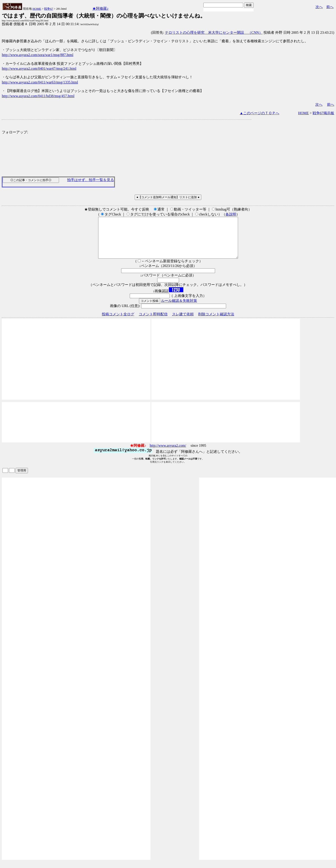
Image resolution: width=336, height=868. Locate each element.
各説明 (231, 214)
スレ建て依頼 (183, 322)
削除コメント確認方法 (216, 322)
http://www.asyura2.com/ (168, 454)
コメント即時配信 (153, 322)
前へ (330, 7)
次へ (319, 7)
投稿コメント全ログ (118, 322)
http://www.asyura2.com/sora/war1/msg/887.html (38, 55)
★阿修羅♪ (100, 8)
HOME (37, 9)
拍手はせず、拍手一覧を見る (91, 180)
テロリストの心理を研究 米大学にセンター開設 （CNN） (214, 33)
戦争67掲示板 (323, 113)
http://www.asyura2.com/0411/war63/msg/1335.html (40, 82)
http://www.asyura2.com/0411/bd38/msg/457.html (38, 96)
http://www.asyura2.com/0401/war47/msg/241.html (39, 68)
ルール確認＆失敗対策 (179, 309)
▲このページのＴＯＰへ (259, 113)
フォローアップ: (15, 132)
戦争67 (49, 9)
